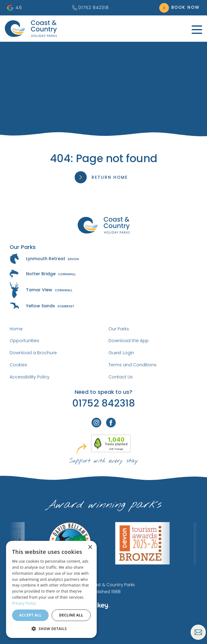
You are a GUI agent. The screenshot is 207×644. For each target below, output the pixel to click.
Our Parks (119, 329)
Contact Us (121, 377)
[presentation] (103, 630)
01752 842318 (91, 8)
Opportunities (24, 341)
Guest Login (121, 353)
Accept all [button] (31, 615)
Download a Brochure (33, 353)
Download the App (129, 341)
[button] (51, 628)
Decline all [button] (71, 615)
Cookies (18, 365)
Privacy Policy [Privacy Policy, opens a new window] (24, 603)
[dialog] (51, 589)
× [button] (90, 547)
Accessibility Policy (30, 377)
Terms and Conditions (133, 365)
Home (16, 329)
